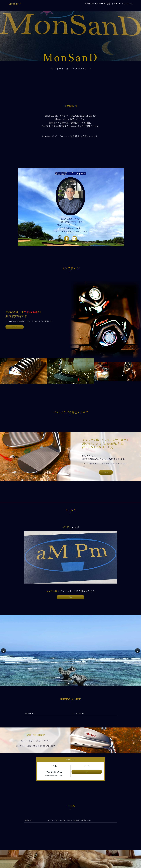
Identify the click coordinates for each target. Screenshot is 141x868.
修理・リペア (112, 4)
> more (106, 472)
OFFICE (129, 4)
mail (87, 772)
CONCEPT (90, 4)
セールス (122, 4)
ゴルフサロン (100, 4)
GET (71, 597)
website (15, 327)
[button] (68, 683)
